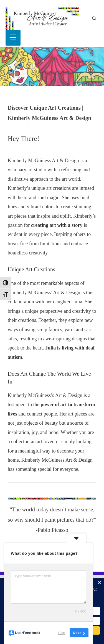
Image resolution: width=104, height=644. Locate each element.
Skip (62, 633)
